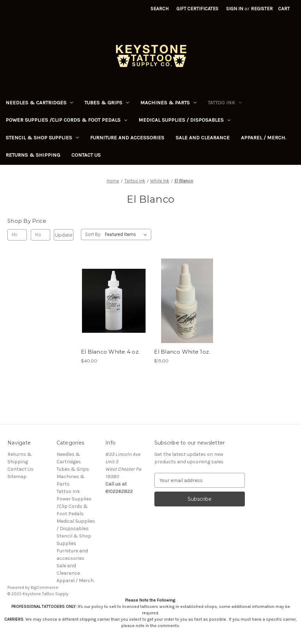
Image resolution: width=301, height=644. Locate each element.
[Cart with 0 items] (284, 9)
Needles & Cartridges (39, 103)
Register (262, 9)
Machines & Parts (168, 103)
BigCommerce (45, 587)
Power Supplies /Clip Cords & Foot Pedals (66, 120)
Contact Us (86, 155)
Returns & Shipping (33, 155)
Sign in (235, 9)
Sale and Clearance (203, 138)
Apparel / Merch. (264, 138)
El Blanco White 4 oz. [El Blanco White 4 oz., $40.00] (110, 352)
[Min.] (17, 235)
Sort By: (93, 234)
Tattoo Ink (225, 103)
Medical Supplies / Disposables (184, 120)
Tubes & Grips (107, 103)
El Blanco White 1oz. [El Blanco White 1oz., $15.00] (182, 352)
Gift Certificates (197, 9)
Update (64, 235)
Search (160, 9)
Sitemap (17, 477)
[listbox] (127, 234)
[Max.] (40, 235)
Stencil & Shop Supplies (42, 138)
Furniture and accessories (127, 138)
